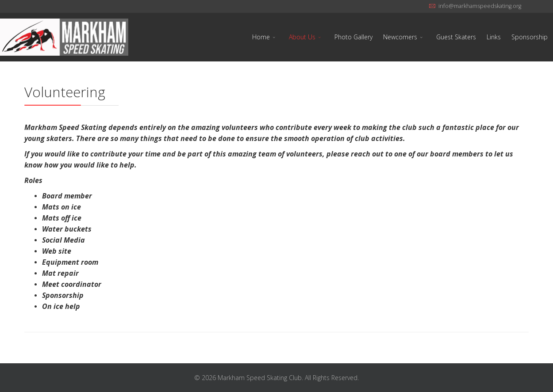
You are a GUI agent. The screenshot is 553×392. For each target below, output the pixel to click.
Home (261, 37)
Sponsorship (530, 37)
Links (494, 37)
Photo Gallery (353, 37)
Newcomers (400, 37)
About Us (302, 37)
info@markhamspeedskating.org (480, 6)
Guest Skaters (456, 37)
